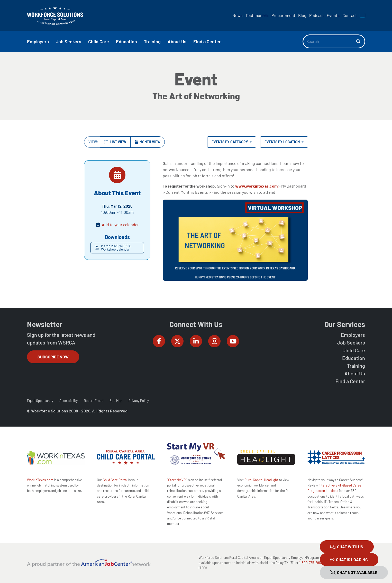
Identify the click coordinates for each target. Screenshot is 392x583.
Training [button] (152, 41)
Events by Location (282, 142)
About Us (355, 373)
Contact (350, 15)
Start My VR (177, 480)
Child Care (354, 350)
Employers (353, 335)
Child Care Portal (115, 480)
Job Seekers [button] (69, 41)
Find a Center (350, 381)
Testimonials (257, 15)
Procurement (283, 15)
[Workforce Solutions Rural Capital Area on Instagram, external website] (214, 341)
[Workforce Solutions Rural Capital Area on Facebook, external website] (159, 341)
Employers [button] (38, 41)
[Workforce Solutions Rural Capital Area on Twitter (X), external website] (177, 341)
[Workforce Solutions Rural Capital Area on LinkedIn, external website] (196, 341)
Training (356, 366)
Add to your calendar (120, 224)
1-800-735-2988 (311, 563)
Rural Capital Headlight (261, 480)
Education (354, 358)
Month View (148, 142)
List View (115, 142)
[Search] (330, 41)
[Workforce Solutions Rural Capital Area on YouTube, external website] (233, 341)
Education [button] (126, 41)
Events (333, 15)
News (238, 15)
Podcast (317, 15)
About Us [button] (177, 41)
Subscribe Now (53, 357)
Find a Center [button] (207, 41)
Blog (302, 15)
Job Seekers (351, 342)
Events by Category (230, 142)
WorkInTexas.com (40, 480)
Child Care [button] (99, 41)
